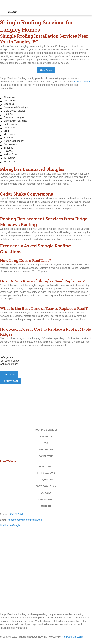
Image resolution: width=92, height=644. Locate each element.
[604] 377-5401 (17, 514)
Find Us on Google (10, 525)
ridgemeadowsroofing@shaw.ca (25, 520)
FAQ (46, 443)
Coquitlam (46, 479)
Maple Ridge (46, 466)
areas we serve (82, 82)
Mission (46, 506)
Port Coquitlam (46, 486)
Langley (46, 493)
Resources (46, 450)
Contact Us (46, 456)
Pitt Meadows (46, 473)
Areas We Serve (8, 461)
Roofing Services (46, 430)
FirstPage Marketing (72, 637)
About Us (46, 436)
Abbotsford (46, 499)
